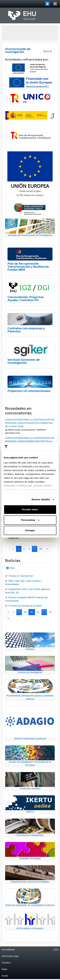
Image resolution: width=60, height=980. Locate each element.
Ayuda (5, 976)
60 (33, 613)
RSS (10, 568)
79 (51, 613)
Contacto (6, 963)
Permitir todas (30, 509)
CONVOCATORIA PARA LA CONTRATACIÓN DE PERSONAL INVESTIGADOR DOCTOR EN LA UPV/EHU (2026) (30, 441)
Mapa (4, 969)
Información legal (10, 956)
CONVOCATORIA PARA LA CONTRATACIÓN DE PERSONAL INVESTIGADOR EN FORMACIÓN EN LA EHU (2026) (30, 423)
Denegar (30, 530)
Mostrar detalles (41, 499)
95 (42, 550)
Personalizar (30, 520)
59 (26, 613)
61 (39, 613)
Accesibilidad (8, 950)
